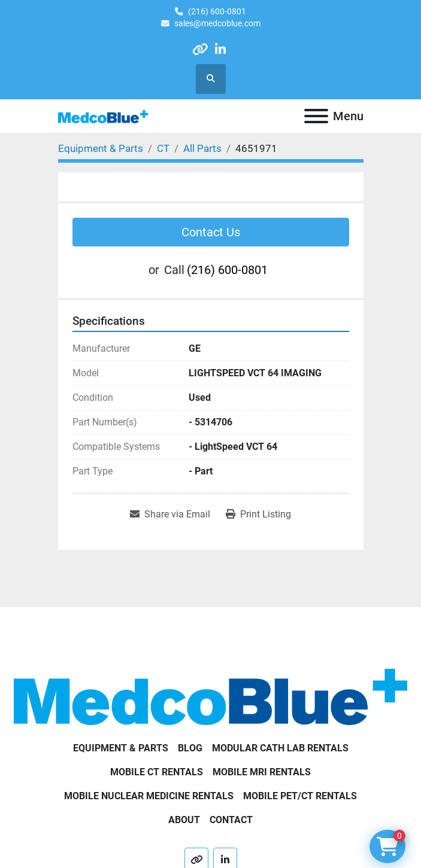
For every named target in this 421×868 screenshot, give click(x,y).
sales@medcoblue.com (217, 23)
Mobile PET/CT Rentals (300, 796)
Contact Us (211, 232)
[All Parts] (202, 148)
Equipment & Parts (121, 748)
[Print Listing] (258, 514)
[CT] (163, 148)
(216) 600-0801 (217, 11)
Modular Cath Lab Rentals (280, 748)
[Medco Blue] (210, 696)
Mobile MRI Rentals (262, 772)
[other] (200, 49)
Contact (231, 820)
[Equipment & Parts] (101, 148)
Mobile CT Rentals (157, 772)
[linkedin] (221, 49)
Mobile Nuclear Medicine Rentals (149, 796)
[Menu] (316, 116)
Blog (190, 748)
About (184, 820)
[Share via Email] (170, 514)
